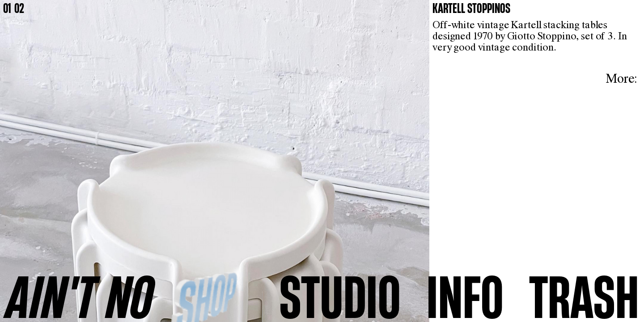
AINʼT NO (80, 296)
